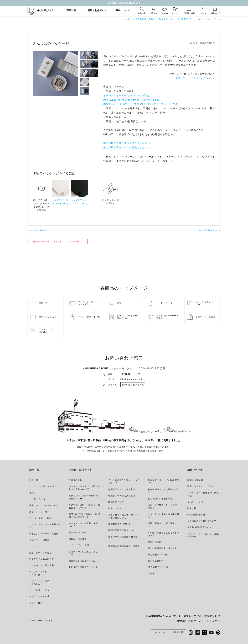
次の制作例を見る (40, 230)
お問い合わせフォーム (133, 385)
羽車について (123, 11)
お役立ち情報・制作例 (144, 19)
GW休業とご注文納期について (124, 3)
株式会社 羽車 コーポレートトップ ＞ (199, 621)
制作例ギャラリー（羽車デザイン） (177, 19)
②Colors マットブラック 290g (160, 104)
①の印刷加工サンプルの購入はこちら (125, 143)
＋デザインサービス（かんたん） (192, 78)
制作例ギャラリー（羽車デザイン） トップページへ (58, 242)
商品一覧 (71, 11)
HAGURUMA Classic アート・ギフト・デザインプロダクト (182, 616)
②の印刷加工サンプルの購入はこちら (125, 147)
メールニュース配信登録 (169, 632)
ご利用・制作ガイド (96, 11)
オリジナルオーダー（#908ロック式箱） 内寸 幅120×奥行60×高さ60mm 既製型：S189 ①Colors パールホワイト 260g (131, 100)
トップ (126, 19)
